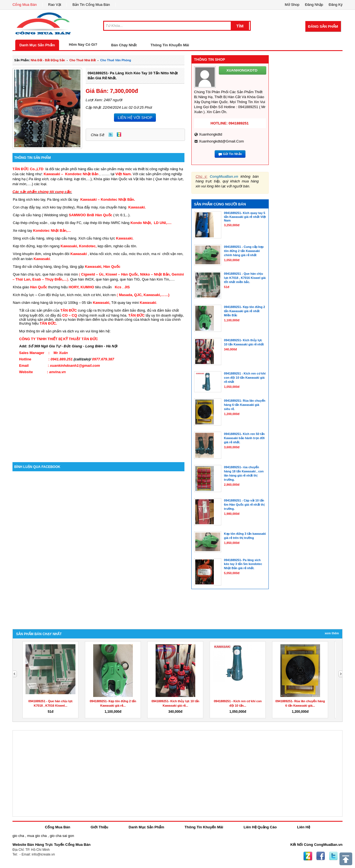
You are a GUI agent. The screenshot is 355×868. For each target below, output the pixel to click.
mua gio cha (37, 836)
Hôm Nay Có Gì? (83, 44)
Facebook (321, 856)
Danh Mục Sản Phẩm (37, 45)
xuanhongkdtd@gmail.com (221, 141)
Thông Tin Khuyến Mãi (170, 45)
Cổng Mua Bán (25, 5)
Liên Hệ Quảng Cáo (260, 827)
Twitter (111, 134)
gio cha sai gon (62, 836)
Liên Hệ (304, 827)
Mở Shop (292, 5)
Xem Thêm (332, 633)
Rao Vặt (55, 5)
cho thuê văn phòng (116, 60)
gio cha (18, 836)
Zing (119, 134)
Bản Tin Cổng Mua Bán (91, 5)
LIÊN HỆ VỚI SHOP (135, 118)
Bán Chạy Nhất (124, 45)
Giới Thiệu (99, 827)
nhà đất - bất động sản (48, 60)
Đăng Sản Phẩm (323, 26)
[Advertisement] (98, 415)
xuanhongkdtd (211, 134)
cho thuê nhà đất (83, 60)
